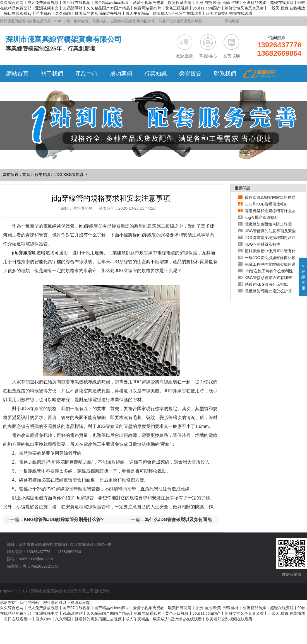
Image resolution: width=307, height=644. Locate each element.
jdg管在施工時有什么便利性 (269, 271)
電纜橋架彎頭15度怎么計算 (268, 291)
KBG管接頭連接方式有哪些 (268, 278)
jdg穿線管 (22, 253)
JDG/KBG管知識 (69, 175)
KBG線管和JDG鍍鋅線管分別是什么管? (64, 520)
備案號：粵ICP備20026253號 (33, 566)
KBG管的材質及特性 (263, 244)
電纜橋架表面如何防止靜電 (268, 224)
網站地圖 (232, 21)
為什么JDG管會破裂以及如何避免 (178, 520)
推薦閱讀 (243, 188)
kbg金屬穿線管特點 (262, 217)
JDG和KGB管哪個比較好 (267, 204)
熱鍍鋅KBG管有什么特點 (267, 284)
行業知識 (42, 175)
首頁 (26, 175)
